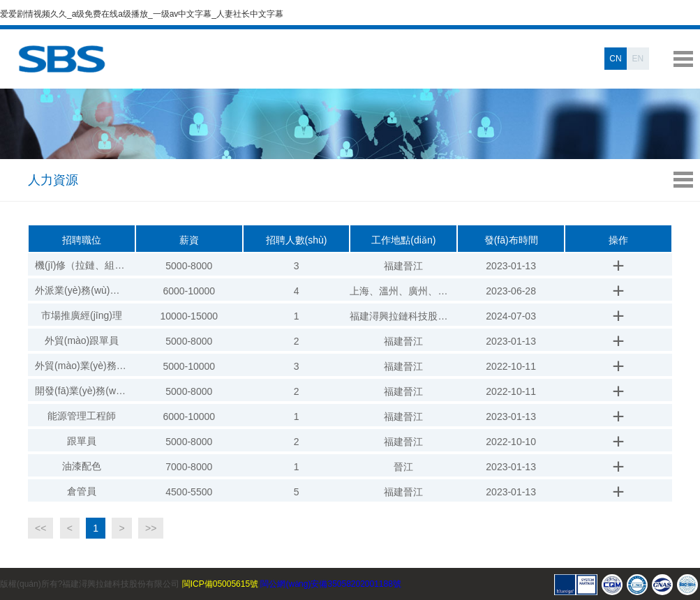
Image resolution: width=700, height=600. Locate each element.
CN (615, 59)
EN (638, 59)
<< (40, 528)
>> (151, 528)
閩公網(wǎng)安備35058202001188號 (330, 584)
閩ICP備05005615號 (220, 584)
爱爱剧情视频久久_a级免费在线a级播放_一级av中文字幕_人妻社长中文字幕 (142, 14)
